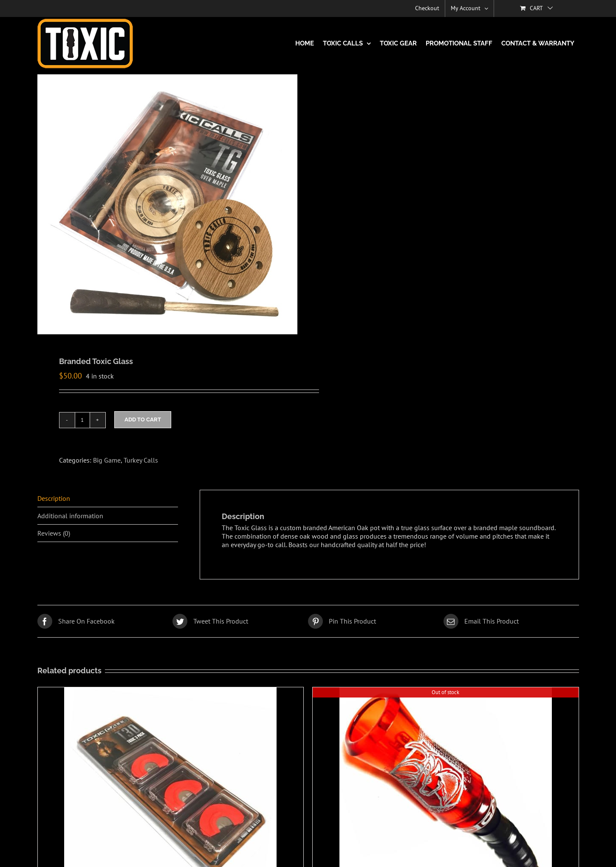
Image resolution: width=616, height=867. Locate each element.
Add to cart (143, 419)
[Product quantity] (82, 420)
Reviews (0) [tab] (54, 533)
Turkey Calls (141, 460)
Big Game (107, 460)
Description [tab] (54, 498)
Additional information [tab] (70, 516)
